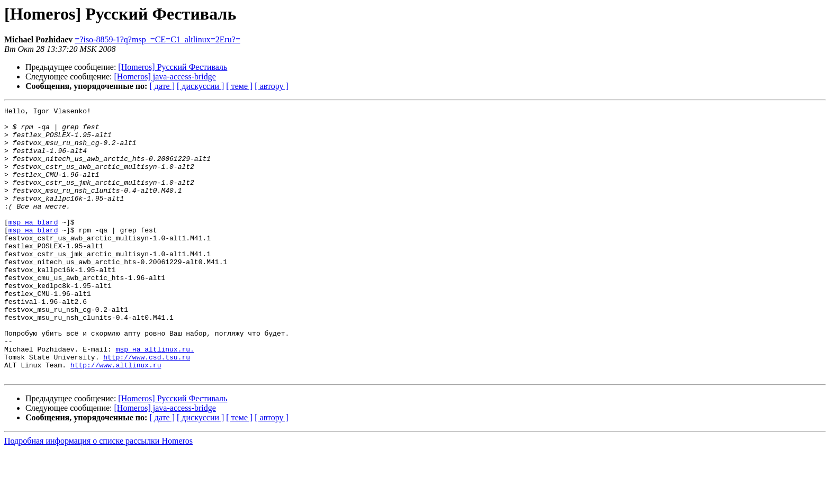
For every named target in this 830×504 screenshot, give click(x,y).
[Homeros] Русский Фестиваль (173, 67)
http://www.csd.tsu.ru (147, 408)
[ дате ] (162, 86)
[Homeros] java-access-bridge (165, 76)
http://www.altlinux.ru (116, 417)
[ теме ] (239, 86)
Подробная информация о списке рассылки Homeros (98, 495)
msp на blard (33, 246)
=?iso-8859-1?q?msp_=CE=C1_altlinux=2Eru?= (157, 39)
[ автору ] (271, 86)
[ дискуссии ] (200, 86)
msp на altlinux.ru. (155, 398)
